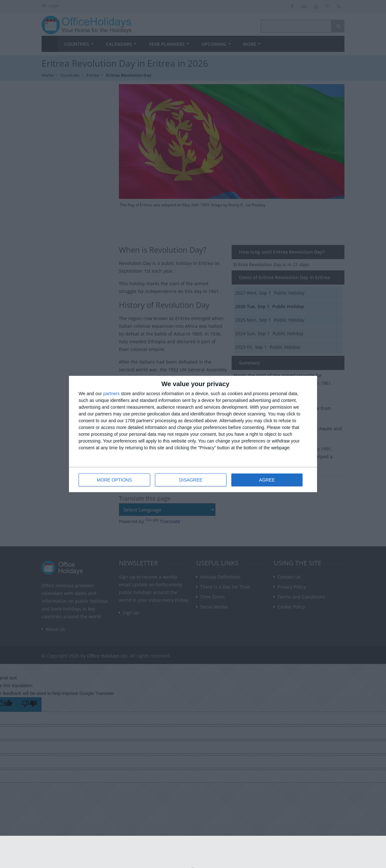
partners (111, 394)
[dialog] (193, 434)
